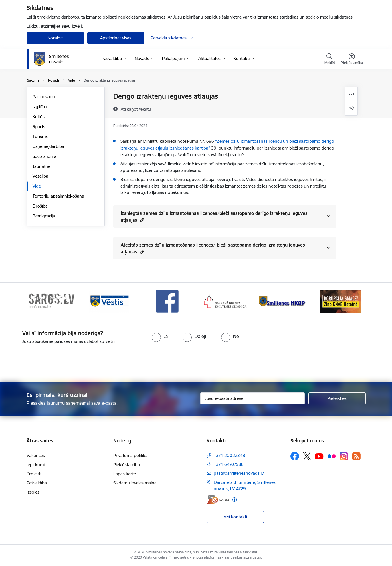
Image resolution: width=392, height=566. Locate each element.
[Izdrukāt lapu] (351, 94)
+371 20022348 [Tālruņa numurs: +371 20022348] (229, 455)
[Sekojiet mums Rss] (356, 456)
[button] (141, 220)
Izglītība (40, 107)
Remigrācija (44, 216)
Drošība (40, 206)
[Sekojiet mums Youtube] (319, 456)
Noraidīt (55, 38)
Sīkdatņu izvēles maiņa (135, 483)
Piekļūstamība (127, 465)
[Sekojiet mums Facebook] (295, 456)
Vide (37, 186)
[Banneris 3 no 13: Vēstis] (167, 301)
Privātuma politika (130, 455)
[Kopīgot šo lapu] (351, 108)
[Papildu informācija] (234, 500)
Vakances (36, 455)
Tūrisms (40, 136)
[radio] (160, 336)
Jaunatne (41, 166)
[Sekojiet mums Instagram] (344, 456)
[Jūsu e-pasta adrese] (253, 398)
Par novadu (44, 97)
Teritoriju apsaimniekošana (58, 196)
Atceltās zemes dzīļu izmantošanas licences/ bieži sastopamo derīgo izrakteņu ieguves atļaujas (213, 248)
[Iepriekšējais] (40, 301)
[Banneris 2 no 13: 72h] (109, 301)
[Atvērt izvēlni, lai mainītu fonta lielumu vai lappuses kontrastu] (352, 60)
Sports (39, 127)
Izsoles (33, 492)
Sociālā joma (44, 156)
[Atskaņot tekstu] (136, 109)
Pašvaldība (37, 483)
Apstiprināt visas (116, 38)
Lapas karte (125, 474)
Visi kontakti (235, 517)
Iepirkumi (36, 465)
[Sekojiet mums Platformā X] (307, 456)
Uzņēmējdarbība (48, 146)
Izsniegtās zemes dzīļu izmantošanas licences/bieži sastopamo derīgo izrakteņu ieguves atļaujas (214, 217)
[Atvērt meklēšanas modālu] (330, 60)
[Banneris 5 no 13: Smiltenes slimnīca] (283, 301)
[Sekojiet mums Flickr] (332, 456)
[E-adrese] (218, 500)
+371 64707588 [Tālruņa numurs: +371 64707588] (229, 464)
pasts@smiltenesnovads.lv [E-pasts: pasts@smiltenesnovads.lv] (239, 473)
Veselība (40, 176)
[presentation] (206, 361)
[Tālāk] (353, 301)
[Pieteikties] (337, 398)
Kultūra (40, 117)
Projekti (34, 474)
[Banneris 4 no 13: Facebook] (225, 301)
